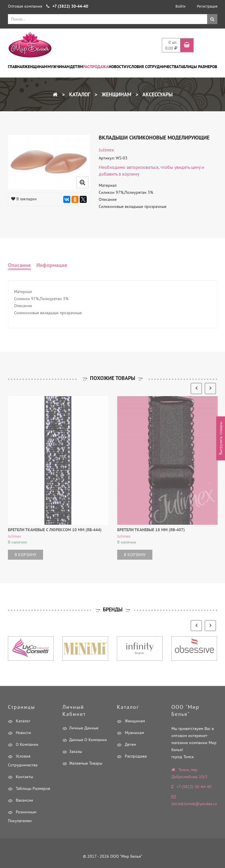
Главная (16, 67)
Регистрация (207, 6)
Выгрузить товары (221, 439)
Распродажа (96, 67)
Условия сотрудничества (153, 67)
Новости (117, 67)
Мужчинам (59, 67)
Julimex (106, 150)
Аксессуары (157, 94)
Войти (180, 6)
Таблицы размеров (198, 67)
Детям (76, 67)
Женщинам (36, 67)
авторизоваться (143, 167)
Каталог (79, 94)
